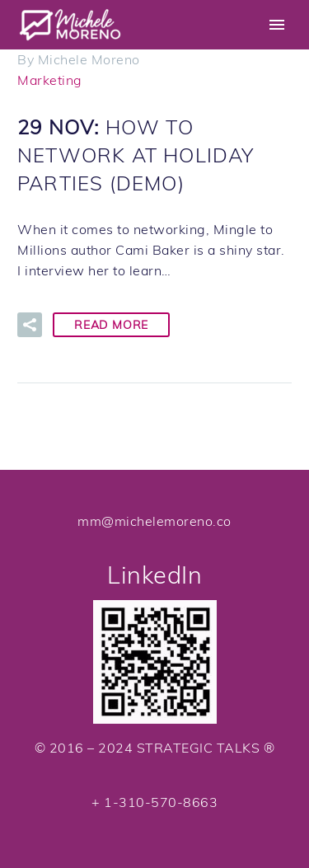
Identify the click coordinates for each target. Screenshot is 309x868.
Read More (111, 325)
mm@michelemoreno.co (154, 521)
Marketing (50, 80)
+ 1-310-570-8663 (154, 802)
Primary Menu (277, 25)
